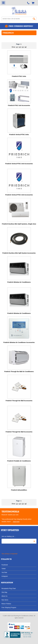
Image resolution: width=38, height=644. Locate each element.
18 (20, 47)
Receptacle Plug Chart (9, 588)
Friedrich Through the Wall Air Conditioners (19, 372)
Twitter (4, 569)
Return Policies (6, 604)
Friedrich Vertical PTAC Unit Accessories (19, 164)
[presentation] (17, 549)
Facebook (5, 565)
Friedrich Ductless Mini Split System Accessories (19, 253)
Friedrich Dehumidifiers (19, 490)
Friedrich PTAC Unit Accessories (19, 105)
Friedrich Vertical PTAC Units (19, 135)
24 (23, 47)
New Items (5, 600)
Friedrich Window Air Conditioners (19, 282)
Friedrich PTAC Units (19, 76)
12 (17, 47)
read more (16, 522)
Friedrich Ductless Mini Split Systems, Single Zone (19, 224)
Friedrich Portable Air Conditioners (19, 461)
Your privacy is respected (9, 554)
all (26, 47)
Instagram (5, 576)
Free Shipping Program (9, 607)
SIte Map (4, 592)
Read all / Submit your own (10, 515)
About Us (4, 596)
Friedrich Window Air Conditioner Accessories (19, 342)
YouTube (4, 572)
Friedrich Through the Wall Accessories (19, 401)
